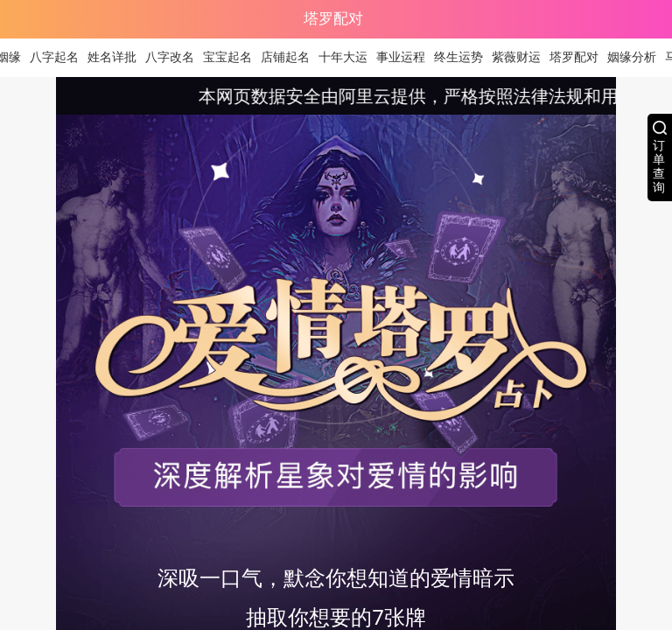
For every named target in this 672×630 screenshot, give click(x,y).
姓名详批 (117, 57)
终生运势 (464, 57)
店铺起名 (290, 57)
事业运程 (406, 57)
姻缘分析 (637, 57)
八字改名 (175, 57)
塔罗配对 (579, 57)
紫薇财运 (521, 57)
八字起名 (59, 57)
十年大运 (348, 57)
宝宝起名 (233, 57)
